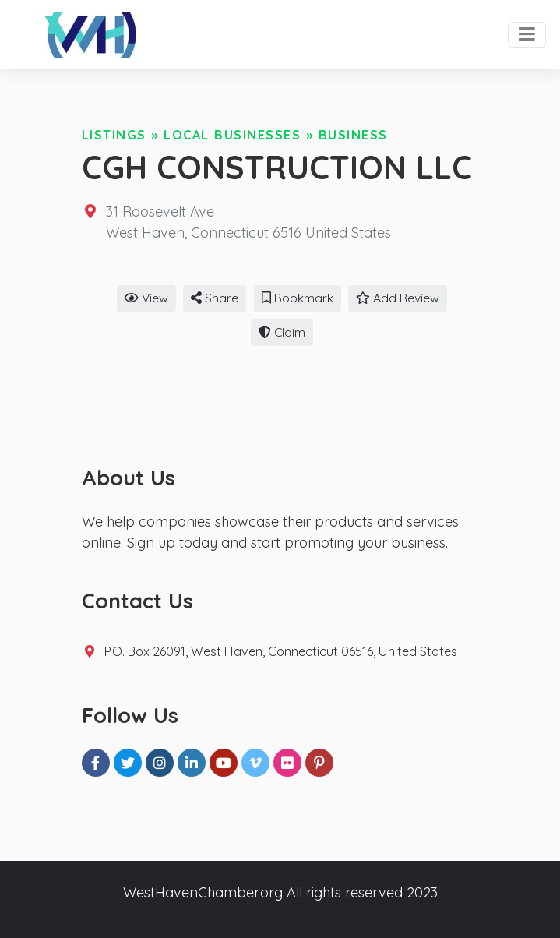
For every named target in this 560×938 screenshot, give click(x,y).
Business (353, 135)
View (146, 298)
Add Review (398, 298)
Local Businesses (232, 135)
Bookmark (298, 298)
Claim (282, 332)
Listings (114, 135)
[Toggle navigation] (527, 35)
